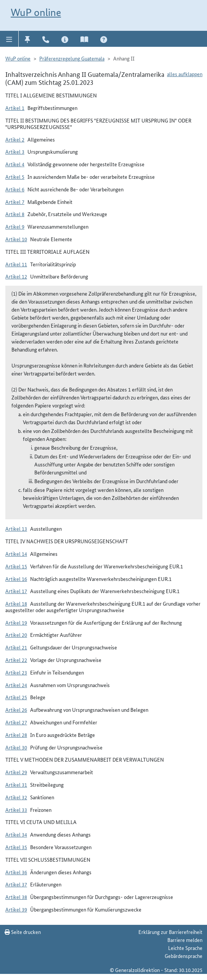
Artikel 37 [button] (16, 884)
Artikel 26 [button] (16, 710)
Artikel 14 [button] (16, 554)
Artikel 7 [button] (15, 202)
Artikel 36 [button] (16, 872)
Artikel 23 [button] (16, 672)
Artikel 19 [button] (16, 622)
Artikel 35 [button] (16, 847)
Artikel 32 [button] (16, 797)
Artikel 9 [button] (15, 226)
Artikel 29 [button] (16, 772)
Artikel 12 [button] (16, 276)
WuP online (36, 12)
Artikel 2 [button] (15, 139)
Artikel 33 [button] (16, 810)
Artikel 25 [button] (16, 697)
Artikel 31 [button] (16, 784)
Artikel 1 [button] (15, 108)
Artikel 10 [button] (16, 239)
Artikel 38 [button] (16, 897)
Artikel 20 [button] (16, 635)
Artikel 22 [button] (16, 660)
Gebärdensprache (184, 956)
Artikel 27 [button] (16, 722)
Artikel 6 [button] (15, 189)
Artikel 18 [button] (16, 603)
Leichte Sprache (185, 948)
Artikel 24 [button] (16, 685)
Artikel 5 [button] (15, 177)
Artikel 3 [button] (15, 151)
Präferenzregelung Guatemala (72, 58)
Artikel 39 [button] (16, 909)
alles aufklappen (185, 74)
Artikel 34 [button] (16, 834)
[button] (9, 39)
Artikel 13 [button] (16, 528)
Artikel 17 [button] (16, 591)
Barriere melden (185, 940)
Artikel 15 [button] (16, 566)
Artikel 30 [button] (16, 747)
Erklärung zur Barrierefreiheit (170, 932)
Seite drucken (23, 932)
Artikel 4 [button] (15, 164)
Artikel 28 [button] (16, 735)
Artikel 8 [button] (15, 214)
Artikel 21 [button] (16, 647)
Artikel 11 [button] (16, 264)
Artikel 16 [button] (16, 579)
